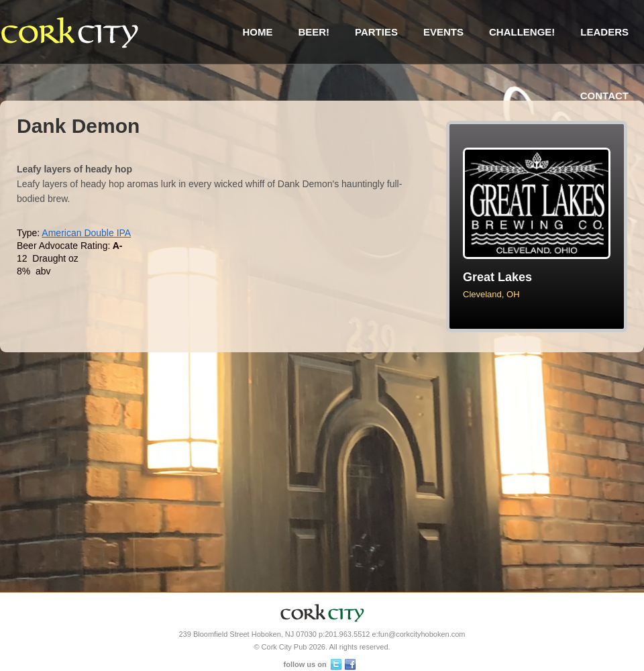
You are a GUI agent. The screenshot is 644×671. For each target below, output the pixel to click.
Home (257, 32)
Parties (376, 32)
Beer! (314, 32)
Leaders (604, 32)
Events (443, 32)
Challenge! (522, 32)
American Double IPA (86, 233)
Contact (604, 96)
